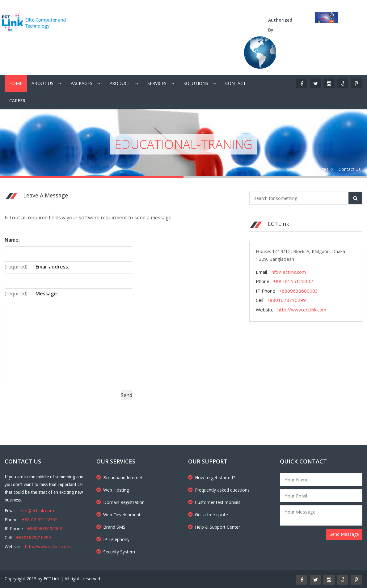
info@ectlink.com (288, 272)
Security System (116, 552)
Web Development (118, 515)
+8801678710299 (286, 300)
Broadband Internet (119, 478)
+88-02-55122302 (293, 281)
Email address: (52, 267)
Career (17, 101)
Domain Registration (120, 502)
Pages (322, 169)
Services (157, 83)
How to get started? (211, 478)
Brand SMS (111, 527)
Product (120, 83)
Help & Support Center (214, 527)
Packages (81, 83)
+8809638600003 (298, 291)
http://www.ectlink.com (302, 310)
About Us (42, 83)
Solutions (196, 83)
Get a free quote (208, 515)
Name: (12, 240)
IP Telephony (113, 539)
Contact (236, 83)
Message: (47, 294)
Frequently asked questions (219, 490)
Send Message (344, 534)
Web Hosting (113, 490)
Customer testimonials (214, 502)
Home (16, 83)
